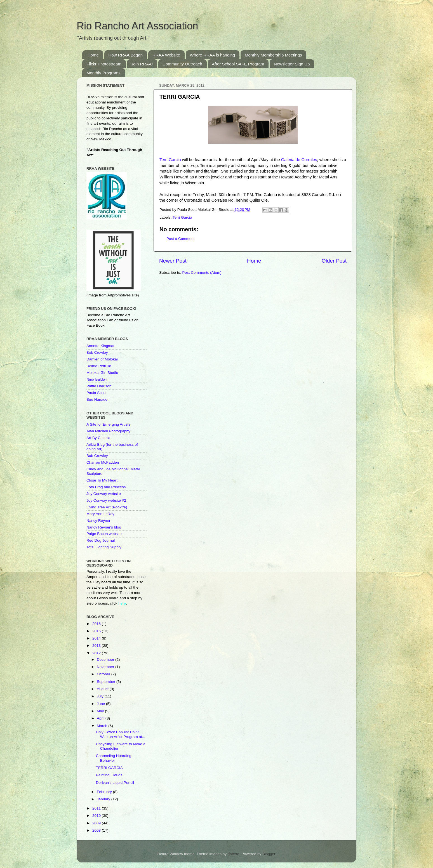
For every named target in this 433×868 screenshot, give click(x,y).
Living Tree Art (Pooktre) (107, 507)
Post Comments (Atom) (202, 273)
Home (93, 55)
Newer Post (173, 261)
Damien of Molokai (102, 359)
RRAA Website (166, 55)
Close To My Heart (102, 480)
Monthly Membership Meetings (273, 55)
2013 (97, 646)
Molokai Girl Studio (102, 373)
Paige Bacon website (104, 534)
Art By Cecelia (98, 438)
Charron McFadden (103, 462)
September (107, 682)
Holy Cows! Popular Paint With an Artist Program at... (121, 734)
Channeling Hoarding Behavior (114, 758)
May (101, 711)
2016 (97, 624)
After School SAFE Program (238, 64)
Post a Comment (181, 239)
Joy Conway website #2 (106, 500)
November (106, 667)
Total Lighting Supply (104, 547)
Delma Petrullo (99, 366)
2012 (97, 653)
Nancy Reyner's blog (104, 527)
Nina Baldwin (97, 379)
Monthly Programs (103, 73)
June (101, 704)
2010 (97, 816)
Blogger (269, 854)
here (122, 603)
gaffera (234, 854)
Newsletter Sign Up (292, 64)
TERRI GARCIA (109, 768)
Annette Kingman (101, 346)
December (106, 660)
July (101, 696)
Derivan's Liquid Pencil (115, 783)
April (101, 718)
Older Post (334, 261)
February (105, 792)
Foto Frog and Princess (106, 487)
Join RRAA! (142, 64)
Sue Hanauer (98, 399)
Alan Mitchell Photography (108, 431)
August (103, 689)
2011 (97, 808)
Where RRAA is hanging (213, 55)
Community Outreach (182, 64)
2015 (97, 631)
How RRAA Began (126, 55)
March (103, 726)
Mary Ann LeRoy (100, 514)
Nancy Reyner (98, 521)
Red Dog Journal (101, 540)
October (104, 674)
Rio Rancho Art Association (137, 26)
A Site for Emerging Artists (108, 424)
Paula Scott (96, 393)
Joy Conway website (104, 494)
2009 (97, 823)
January (104, 799)
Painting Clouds (109, 775)
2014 (97, 638)
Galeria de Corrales (299, 160)
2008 (97, 830)
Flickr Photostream (104, 64)
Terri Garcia (171, 160)
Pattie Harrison (99, 386)
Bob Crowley (97, 352)
